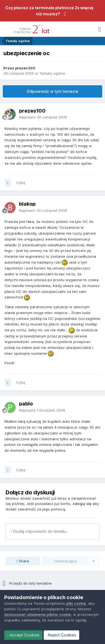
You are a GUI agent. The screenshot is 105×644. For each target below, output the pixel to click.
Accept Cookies (23, 635)
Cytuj (21, 183)
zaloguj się (82, 504)
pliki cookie (76, 603)
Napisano (43, 117)
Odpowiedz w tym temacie (53, 91)
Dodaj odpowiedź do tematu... (40, 531)
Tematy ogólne (52, 73)
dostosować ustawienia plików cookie (38, 614)
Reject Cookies (61, 635)
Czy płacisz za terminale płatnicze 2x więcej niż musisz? (49, 11)
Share (23, 561)
